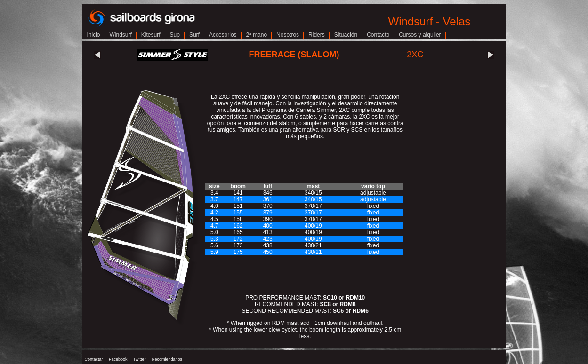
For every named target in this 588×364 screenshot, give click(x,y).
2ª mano (257, 35)
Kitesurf (151, 35)
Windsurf (121, 35)
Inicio (94, 35)
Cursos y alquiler (420, 35)
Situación (346, 35)
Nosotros (288, 35)
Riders (317, 35)
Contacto (378, 35)
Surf (194, 35)
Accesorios (223, 35)
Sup (175, 35)
